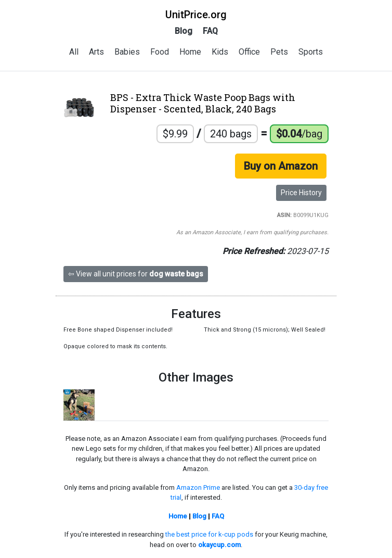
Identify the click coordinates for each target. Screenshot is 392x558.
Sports (311, 52)
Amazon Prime (198, 487)
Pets (279, 52)
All (74, 52)
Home (190, 52)
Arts (96, 52)
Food (160, 52)
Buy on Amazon (281, 166)
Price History (301, 193)
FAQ (210, 31)
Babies (127, 52)
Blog (184, 31)
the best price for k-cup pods (209, 534)
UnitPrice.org (196, 15)
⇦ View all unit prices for (136, 274)
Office (249, 52)
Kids (220, 52)
